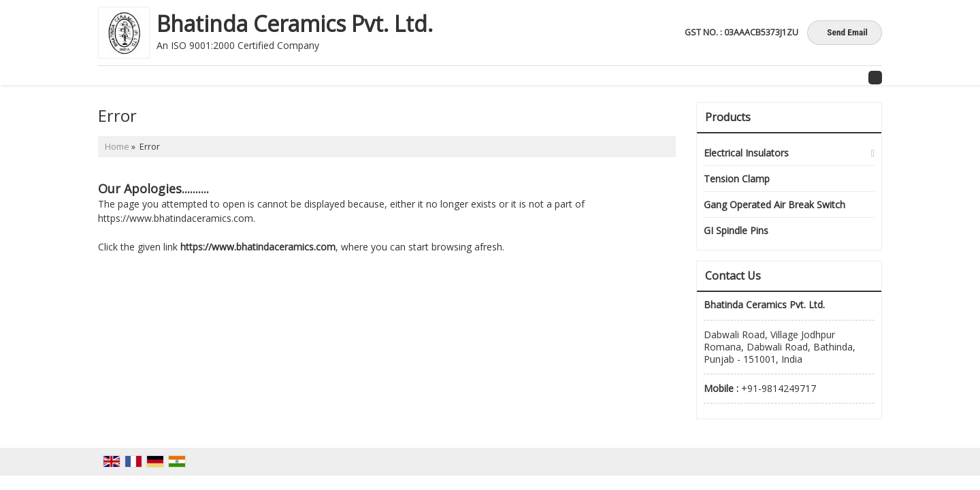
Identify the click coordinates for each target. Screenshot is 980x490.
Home (117, 147)
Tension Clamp (737, 179)
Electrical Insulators (746, 153)
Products (728, 117)
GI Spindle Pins (736, 230)
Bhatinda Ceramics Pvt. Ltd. (295, 24)
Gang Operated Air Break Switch (774, 205)
